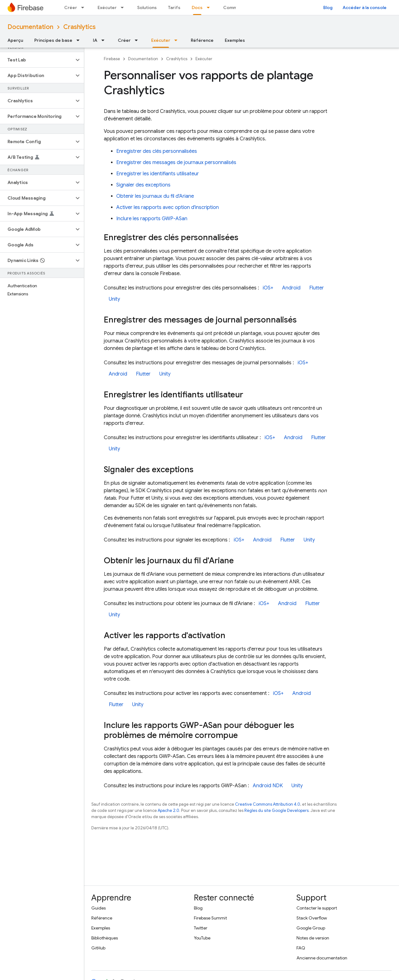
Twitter (201, 928)
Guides (99, 908)
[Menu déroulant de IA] (105, 40)
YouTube (202, 938)
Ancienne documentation (322, 958)
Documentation (30, 27)
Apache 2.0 (168, 810)
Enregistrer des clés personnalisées (157, 151)
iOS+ (268, 288)
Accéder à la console (365, 7)
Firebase (112, 59)
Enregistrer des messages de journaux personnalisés (176, 163)
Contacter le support (317, 908)
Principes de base (53, 40)
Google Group (311, 928)
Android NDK (268, 786)
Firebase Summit (210, 918)
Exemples (235, 40)
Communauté (237, 7)
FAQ (301, 948)
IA (95, 40)
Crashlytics (79, 27)
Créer (71, 7)
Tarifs (174, 7)
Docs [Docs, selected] (197, 7)
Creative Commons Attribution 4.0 (268, 804)
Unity (114, 299)
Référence (202, 40)
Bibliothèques (105, 938)
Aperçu (15, 40)
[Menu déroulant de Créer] (84, 7)
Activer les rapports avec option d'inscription (168, 207)
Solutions (147, 7)
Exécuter (107, 7)
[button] (37, 60)
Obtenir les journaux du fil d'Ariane (155, 196)
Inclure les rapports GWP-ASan (152, 219)
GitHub (98, 948)
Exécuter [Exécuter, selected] (161, 40)
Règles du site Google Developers (276, 810)
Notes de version (313, 938)
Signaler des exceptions (143, 185)
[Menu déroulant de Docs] (210, 7)
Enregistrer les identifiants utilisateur (158, 174)
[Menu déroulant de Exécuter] (124, 7)
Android (291, 288)
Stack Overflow (312, 918)
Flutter (317, 288)
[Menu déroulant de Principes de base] (80, 40)
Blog (328, 7)
